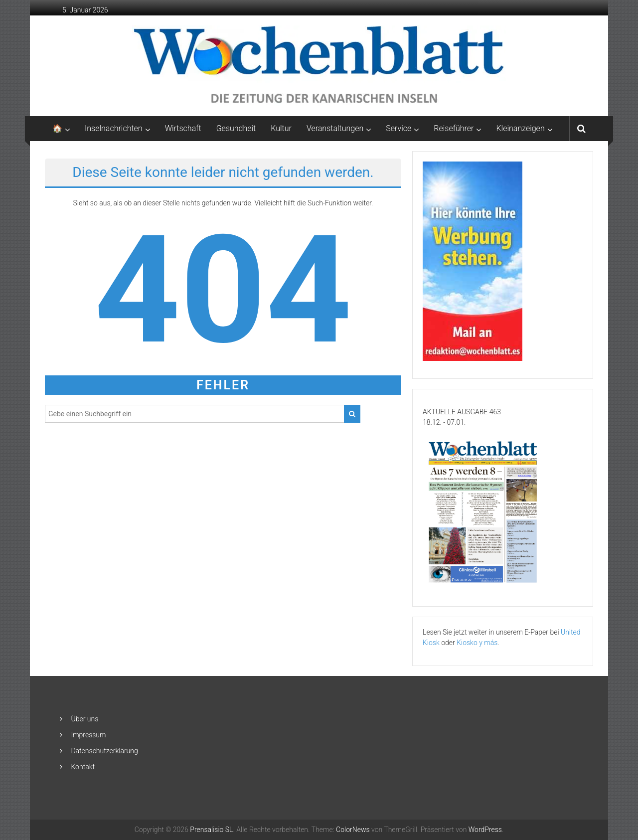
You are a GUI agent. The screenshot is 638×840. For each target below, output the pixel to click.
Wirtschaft (183, 128)
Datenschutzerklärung (104, 751)
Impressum (88, 735)
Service (399, 128)
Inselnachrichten (114, 128)
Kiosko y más (477, 643)
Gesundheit (236, 128)
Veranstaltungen (335, 128)
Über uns (84, 719)
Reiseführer (454, 128)
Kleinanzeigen (520, 128)
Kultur (281, 128)
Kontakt (83, 767)
